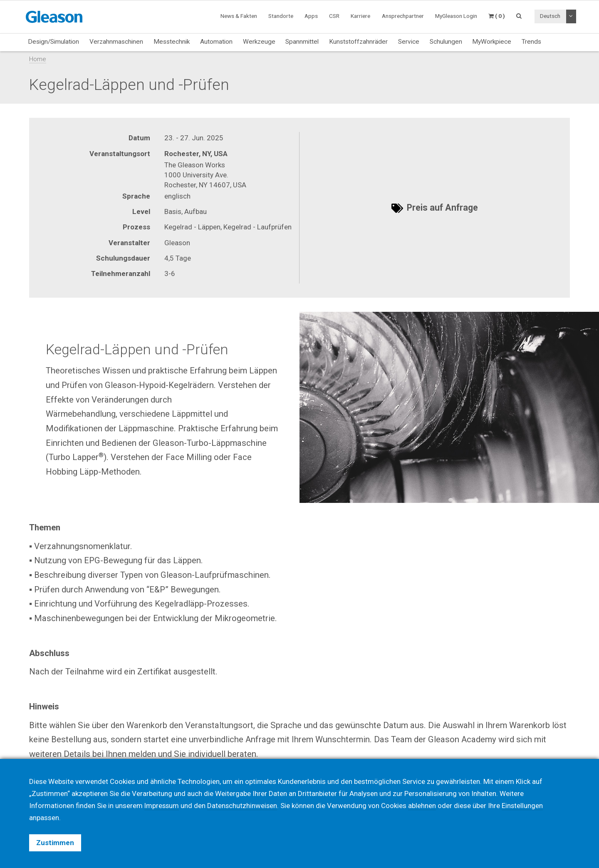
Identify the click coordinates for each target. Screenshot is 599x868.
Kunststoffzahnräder (358, 42)
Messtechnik (172, 42)
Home (38, 59)
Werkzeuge (259, 42)
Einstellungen (525, 806)
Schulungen (446, 42)
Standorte (281, 16)
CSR (334, 16)
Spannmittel (302, 42)
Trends (531, 42)
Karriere (360, 16)
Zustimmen (55, 843)
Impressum (162, 806)
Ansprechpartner (403, 16)
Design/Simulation (53, 42)
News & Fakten (239, 16)
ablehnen (424, 806)
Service (409, 42)
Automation (216, 42)
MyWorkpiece (492, 42)
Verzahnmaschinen (116, 42)
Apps (311, 16)
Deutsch (550, 16)
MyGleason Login (456, 16)
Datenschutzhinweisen (244, 806)
